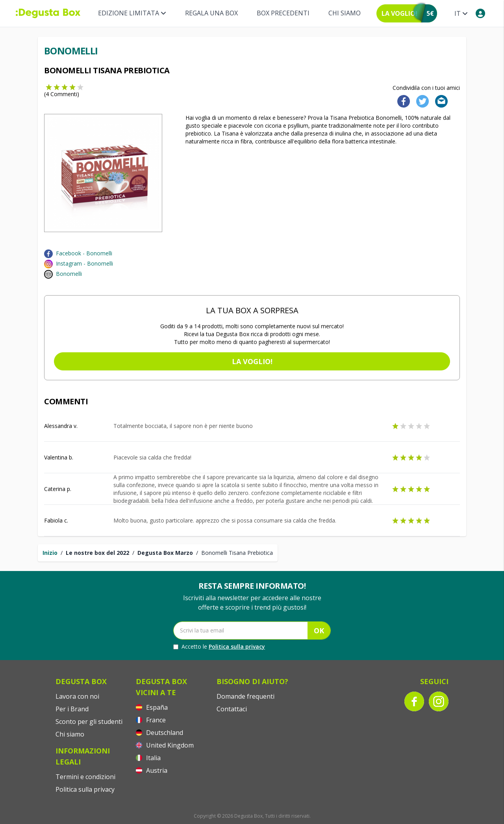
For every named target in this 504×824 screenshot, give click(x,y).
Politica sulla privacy (237, 646)
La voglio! (252, 361)
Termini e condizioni (85, 777)
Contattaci (232, 709)
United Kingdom (165, 745)
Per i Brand (72, 709)
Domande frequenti (246, 696)
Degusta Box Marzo (165, 553)
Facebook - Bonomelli (84, 253)
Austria (152, 770)
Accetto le (219, 647)
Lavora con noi (77, 696)
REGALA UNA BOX (211, 13)
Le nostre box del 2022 (97, 553)
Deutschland (159, 733)
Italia (148, 758)
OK (319, 631)
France (151, 720)
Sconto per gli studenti (89, 722)
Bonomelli (69, 274)
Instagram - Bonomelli (84, 263)
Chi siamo (345, 13)
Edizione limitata (132, 13)
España (152, 707)
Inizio (50, 553)
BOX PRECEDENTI (283, 13)
